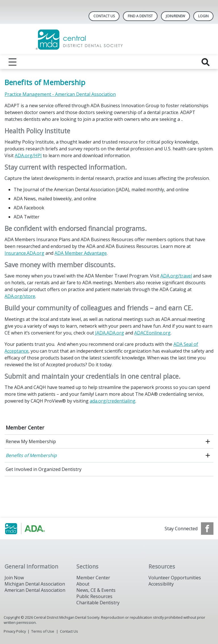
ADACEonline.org (152, 333)
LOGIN (203, 16)
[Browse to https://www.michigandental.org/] (33, 529)
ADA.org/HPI (28, 155)
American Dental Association (35, 590)
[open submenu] (208, 441)
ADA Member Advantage (81, 253)
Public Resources (94, 596)
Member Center (25, 428)
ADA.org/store (20, 296)
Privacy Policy (15, 631)
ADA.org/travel (176, 276)
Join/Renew (175, 16)
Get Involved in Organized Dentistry (44, 469)
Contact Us (104, 16)
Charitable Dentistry (98, 603)
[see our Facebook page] (207, 529)
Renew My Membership (31, 441)
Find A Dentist (140, 16)
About (83, 584)
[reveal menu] (12, 62)
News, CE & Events (96, 590)
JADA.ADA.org (110, 333)
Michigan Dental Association (35, 584)
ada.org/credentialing (113, 401)
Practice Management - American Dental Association (60, 94)
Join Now (14, 578)
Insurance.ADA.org (24, 253)
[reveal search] (206, 62)
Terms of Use (43, 631)
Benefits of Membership (31, 455)
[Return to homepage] (109, 40)
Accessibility (161, 584)
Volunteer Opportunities (175, 578)
